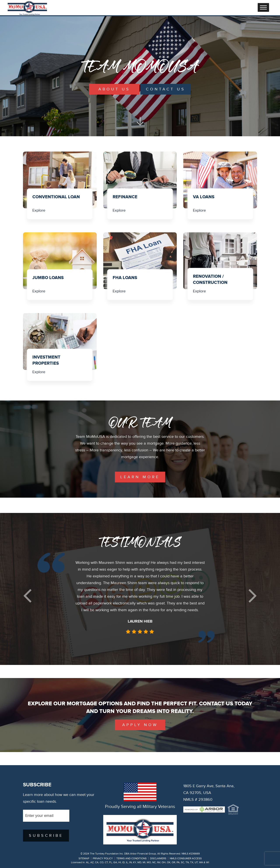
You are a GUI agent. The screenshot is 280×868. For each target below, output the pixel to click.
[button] (27, 596)
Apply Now (140, 725)
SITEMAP (84, 858)
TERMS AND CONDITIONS (131, 858)
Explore (39, 210)
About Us (114, 89)
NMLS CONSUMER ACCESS (186, 858)
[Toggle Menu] (263, 7)
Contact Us (166, 89)
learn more (140, 477)
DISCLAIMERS (158, 858)
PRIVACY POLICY (103, 858)
